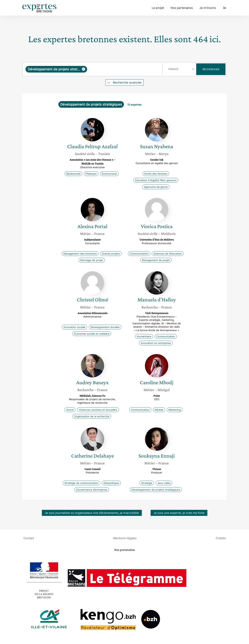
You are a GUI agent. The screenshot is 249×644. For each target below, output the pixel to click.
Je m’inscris (208, 8)
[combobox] (93, 69)
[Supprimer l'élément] (84, 69)
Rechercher (211, 69)
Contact (29, 538)
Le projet (158, 8)
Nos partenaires (182, 8)
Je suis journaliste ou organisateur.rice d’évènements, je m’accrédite (92, 513)
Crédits (221, 538)
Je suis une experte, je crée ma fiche (179, 513)
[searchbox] (124, 69)
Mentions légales (125, 538)
